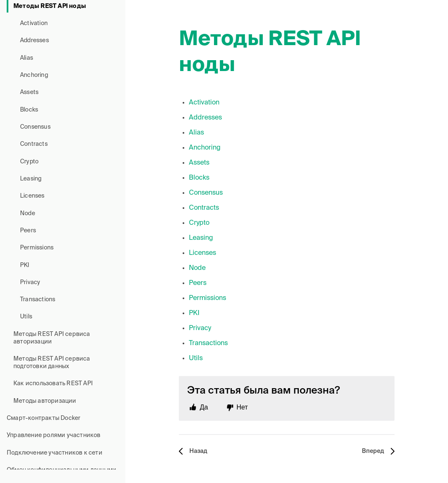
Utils (26, 317)
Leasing (31, 179)
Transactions (38, 300)
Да (204, 407)
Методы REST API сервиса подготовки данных (52, 363)
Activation (34, 23)
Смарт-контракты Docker (43, 418)
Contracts (34, 144)
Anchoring (34, 75)
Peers (28, 231)
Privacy (30, 282)
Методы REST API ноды (50, 6)
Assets (29, 92)
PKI (25, 265)
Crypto (29, 162)
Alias (27, 58)
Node (28, 214)
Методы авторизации (45, 401)
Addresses (34, 41)
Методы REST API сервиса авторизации (52, 338)
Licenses (32, 196)
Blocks (29, 110)
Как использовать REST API (53, 384)
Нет (242, 407)
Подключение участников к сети (55, 453)
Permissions (37, 248)
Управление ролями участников (54, 435)
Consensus (35, 127)
